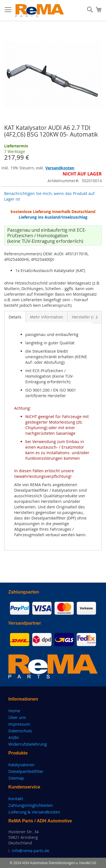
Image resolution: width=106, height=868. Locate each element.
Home (14, 711)
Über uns (17, 717)
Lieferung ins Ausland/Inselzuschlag (53, 217)
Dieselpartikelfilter (26, 771)
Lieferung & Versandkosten (34, 812)
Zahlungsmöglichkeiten (31, 805)
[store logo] (40, 11)
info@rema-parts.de (30, 851)
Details (15, 317)
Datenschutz (20, 731)
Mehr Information (47, 317)
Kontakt (16, 798)
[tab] (15, 316)
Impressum (19, 724)
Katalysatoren (21, 765)
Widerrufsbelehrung (28, 744)
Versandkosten (60, 168)
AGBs (14, 737)
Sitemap (16, 778)
